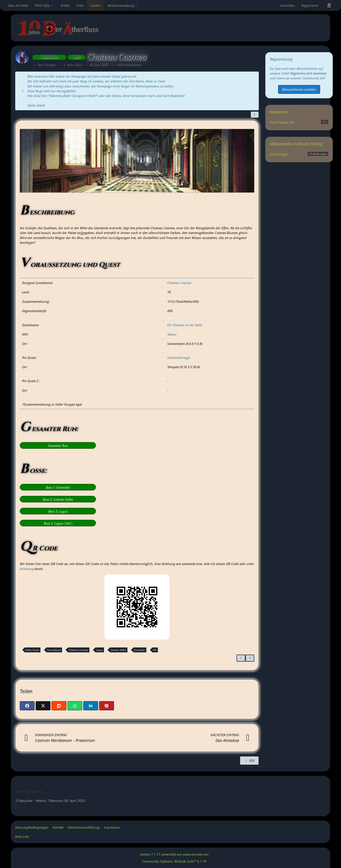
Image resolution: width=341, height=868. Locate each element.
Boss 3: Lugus (58, 511)
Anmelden (288, 5)
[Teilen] (255, 115)
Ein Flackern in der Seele (185, 325)
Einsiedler (140, 650)
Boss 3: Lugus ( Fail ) (58, 523)
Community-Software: (174, 861)
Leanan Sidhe (118, 650)
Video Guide (32, 650)
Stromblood (54, 650)
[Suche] (329, 5)
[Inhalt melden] (250, 658)
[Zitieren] (241, 658)
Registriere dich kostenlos (309, 73)
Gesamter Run (58, 446)
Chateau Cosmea (179, 283)
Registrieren (310, 5)
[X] (43, 706)
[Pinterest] (107, 706)
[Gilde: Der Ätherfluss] (174, 29)
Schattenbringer (179, 358)
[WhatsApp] (75, 706)
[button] (91, 706)
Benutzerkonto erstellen (299, 89)
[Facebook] (27, 706)
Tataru (172, 334)
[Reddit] (59, 706)
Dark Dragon (279, 154)
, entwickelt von (174, 854)
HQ (155, 650)
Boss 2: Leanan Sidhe (58, 499)
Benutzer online (29, 791)
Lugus (99, 650)
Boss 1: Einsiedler (58, 487)
